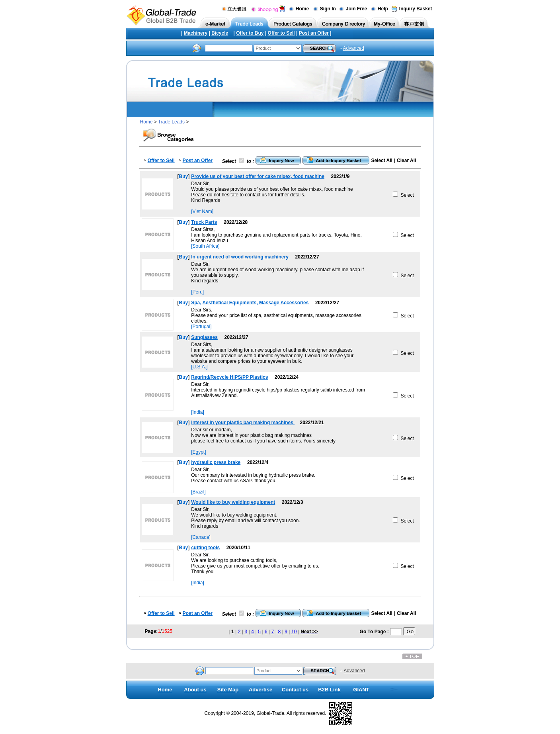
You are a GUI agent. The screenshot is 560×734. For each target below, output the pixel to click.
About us (195, 690)
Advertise (260, 690)
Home (302, 9)
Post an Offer (314, 33)
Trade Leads (172, 122)
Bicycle (220, 33)
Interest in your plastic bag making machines (243, 423)
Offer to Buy (250, 33)
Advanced (354, 48)
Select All (382, 161)
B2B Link (329, 690)
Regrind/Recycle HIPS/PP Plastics (229, 377)
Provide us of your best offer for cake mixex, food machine (258, 176)
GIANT (361, 690)
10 (294, 632)
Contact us (295, 690)
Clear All (406, 161)
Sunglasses (204, 337)
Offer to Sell (281, 33)
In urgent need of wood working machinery (240, 257)
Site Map (228, 690)
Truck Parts (204, 222)
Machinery (196, 33)
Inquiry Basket (416, 9)
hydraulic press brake (216, 462)
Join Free (356, 9)
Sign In (328, 9)
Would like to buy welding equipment (233, 502)
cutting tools (205, 548)
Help (383, 9)
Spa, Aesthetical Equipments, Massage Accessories (250, 303)
